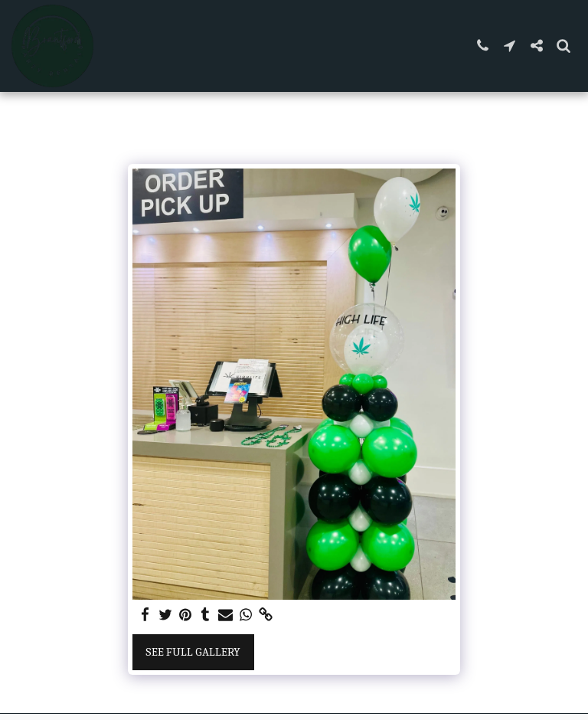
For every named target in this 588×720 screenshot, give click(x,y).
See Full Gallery (193, 652)
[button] (483, 46)
